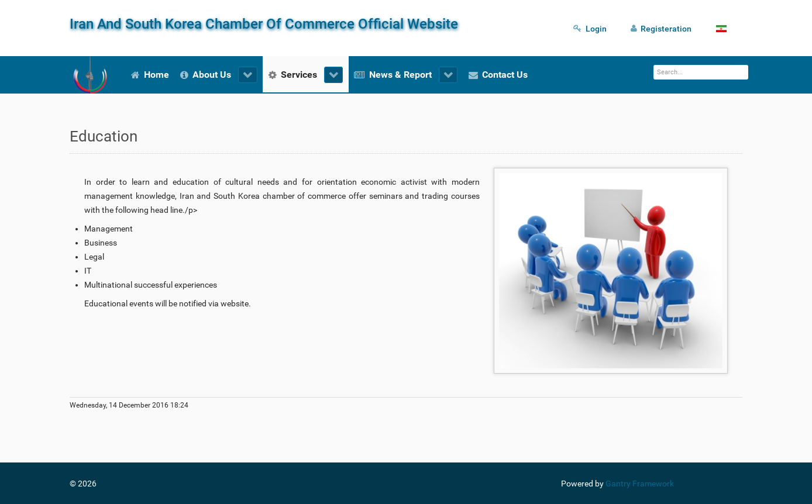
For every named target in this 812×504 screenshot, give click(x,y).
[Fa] (724, 28)
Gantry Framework (640, 484)
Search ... (654, 65)
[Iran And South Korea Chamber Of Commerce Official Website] (90, 75)
